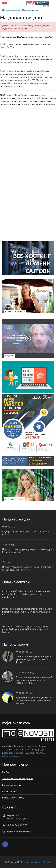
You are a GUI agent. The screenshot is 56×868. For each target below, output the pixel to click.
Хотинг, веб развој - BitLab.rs (37, 862)
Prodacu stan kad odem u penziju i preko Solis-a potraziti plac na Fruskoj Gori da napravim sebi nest (27, 611)
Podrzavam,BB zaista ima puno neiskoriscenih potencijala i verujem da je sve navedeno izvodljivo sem (26, 594)
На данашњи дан (30, 10)
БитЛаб (6, 772)
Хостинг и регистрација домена (17, 778)
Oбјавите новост (11, 756)
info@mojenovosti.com (19, 831)
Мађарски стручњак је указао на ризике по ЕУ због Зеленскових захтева (34, 700)
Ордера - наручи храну (13, 798)
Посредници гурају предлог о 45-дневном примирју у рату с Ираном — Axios (34, 680)
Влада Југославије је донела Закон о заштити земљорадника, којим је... (27, 568)
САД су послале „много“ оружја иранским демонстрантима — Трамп (33, 659)
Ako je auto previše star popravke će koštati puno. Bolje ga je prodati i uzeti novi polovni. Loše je (25, 629)
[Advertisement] (28, 149)
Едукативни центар (12, 785)
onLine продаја (9, 791)
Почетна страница (11, 10)
